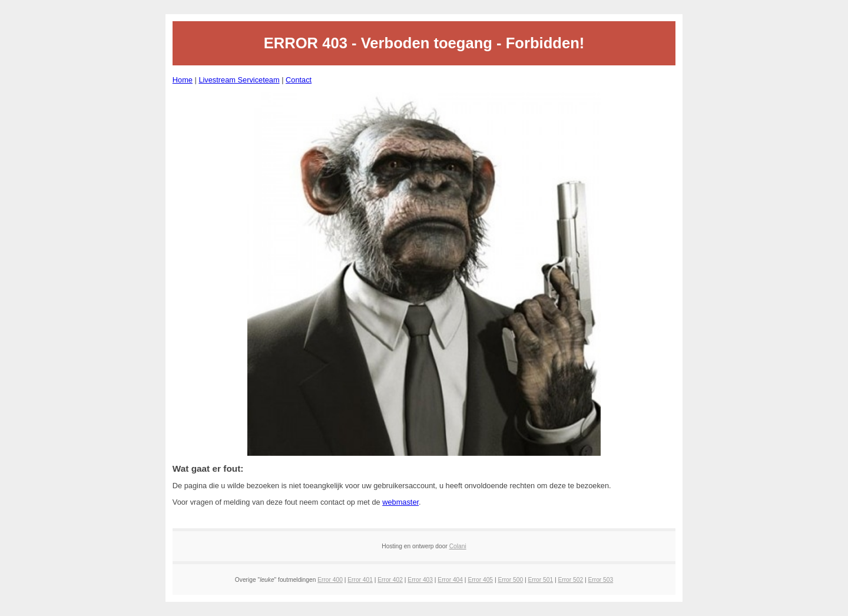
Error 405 (480, 580)
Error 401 (360, 580)
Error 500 (510, 580)
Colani (458, 546)
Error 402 (390, 580)
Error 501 (540, 580)
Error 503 (601, 580)
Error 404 (450, 580)
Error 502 (570, 580)
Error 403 (420, 580)
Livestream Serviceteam (239, 80)
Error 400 (330, 580)
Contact (299, 80)
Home (183, 80)
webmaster (400, 502)
